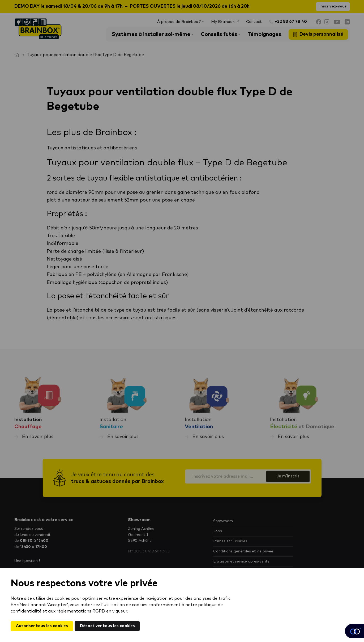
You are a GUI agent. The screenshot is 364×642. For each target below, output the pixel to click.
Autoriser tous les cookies (43, 626)
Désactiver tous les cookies (112, 626)
